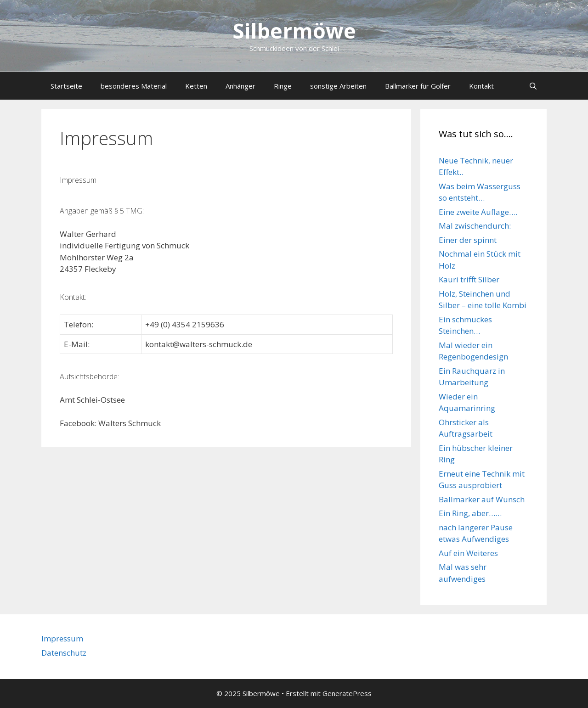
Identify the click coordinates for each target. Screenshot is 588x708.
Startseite (66, 86)
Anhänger (240, 86)
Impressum (62, 638)
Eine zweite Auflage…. (478, 212)
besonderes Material (134, 86)
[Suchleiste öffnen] (533, 86)
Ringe (283, 86)
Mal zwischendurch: (475, 226)
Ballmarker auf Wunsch (482, 499)
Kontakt (481, 86)
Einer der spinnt (468, 240)
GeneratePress (347, 693)
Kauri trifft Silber (469, 279)
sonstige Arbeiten (338, 86)
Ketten (196, 86)
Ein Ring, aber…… (470, 513)
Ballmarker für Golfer (418, 86)
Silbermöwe (294, 31)
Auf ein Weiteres (468, 553)
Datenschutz (64, 653)
